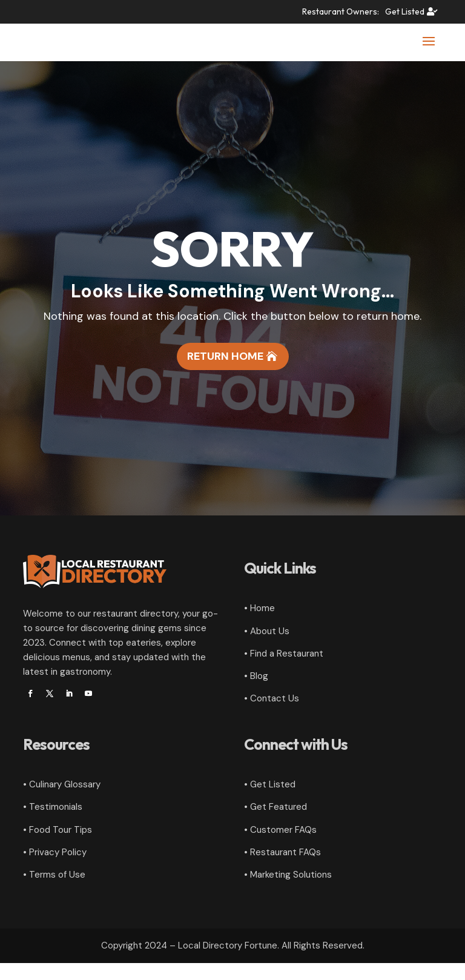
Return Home (225, 373)
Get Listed (405, 12)
